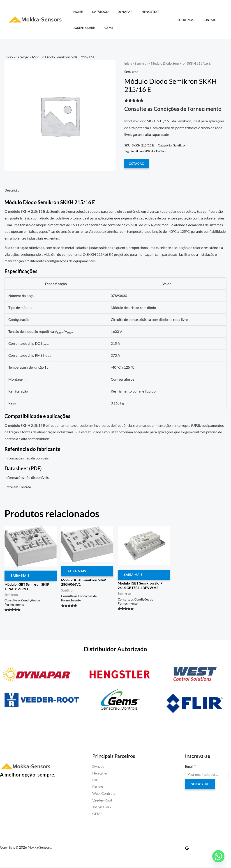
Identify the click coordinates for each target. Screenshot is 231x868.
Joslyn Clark (83, 28)
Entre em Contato (18, 487)
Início (9, 57)
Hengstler (142, 12)
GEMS (105, 28)
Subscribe (201, 787)
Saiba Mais (21, 577)
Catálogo (96, 12)
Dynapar (119, 12)
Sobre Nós (190, 20)
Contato (211, 20)
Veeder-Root (102, 801)
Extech (98, 788)
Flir (95, 781)
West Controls (104, 795)
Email (190, 768)
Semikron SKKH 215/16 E (148, 151)
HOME (77, 12)
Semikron (142, 63)
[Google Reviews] (187, 849)
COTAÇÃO (137, 163)
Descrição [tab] (13, 191)
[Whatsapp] (218, 856)
